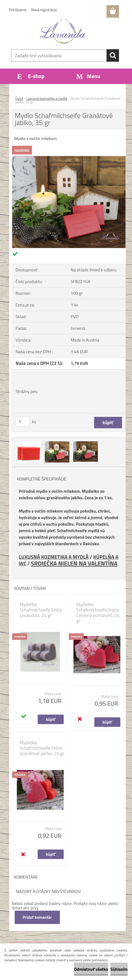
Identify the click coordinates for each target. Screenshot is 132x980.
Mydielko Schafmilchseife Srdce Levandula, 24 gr (41, 610)
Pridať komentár (37, 917)
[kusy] (22, 422)
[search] (113, 55)
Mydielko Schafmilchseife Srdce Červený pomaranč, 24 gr (98, 613)
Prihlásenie (18, 10)
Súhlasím (119, 969)
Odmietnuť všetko (91, 969)
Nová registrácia (44, 10)
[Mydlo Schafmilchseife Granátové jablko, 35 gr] (69, 158)
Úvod (19, 98)
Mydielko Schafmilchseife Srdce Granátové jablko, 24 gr (42, 748)
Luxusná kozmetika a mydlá (47, 98)
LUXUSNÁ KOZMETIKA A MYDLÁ (54, 557)
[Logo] (63, 32)
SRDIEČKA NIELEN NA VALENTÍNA (74, 563)
